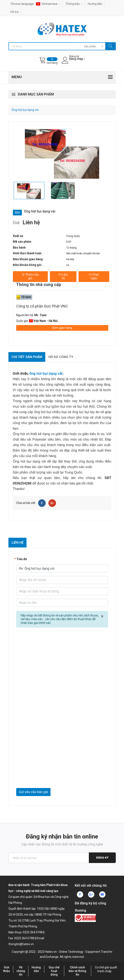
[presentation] (48, 778)
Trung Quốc (73, 236)
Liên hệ (63, 276)
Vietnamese (48, 4)
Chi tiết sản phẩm (27, 357)
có (68, 265)
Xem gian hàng (62, 328)
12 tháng (71, 248)
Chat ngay (94, 276)
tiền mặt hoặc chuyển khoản (83, 253)
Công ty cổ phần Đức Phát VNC (42, 306)
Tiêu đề (22, 559)
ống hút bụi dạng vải (46, 374)
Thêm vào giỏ (30, 276)
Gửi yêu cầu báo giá (33, 792)
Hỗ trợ (16, 12)
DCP (69, 242)
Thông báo (74, 4)
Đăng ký (102, 858)
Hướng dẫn (95, 4)
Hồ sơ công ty (61, 357)
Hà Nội (70, 259)
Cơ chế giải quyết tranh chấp (106, 969)
